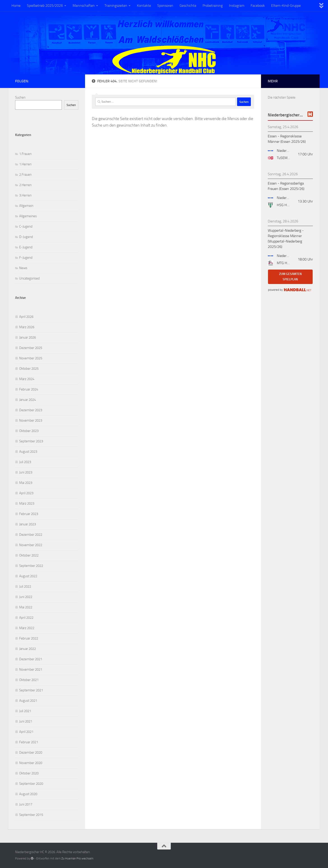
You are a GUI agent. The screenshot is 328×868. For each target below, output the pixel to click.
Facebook (258, 6)
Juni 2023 (26, 472)
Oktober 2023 (29, 431)
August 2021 (28, 701)
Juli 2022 (25, 586)
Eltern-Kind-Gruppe (286, 6)
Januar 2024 (28, 400)
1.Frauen (25, 154)
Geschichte (188, 6)
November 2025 (31, 358)
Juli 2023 (25, 462)
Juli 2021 (25, 711)
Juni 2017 (26, 804)
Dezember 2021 (31, 659)
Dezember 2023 (31, 410)
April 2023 (26, 493)
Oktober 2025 (29, 369)
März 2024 (27, 379)
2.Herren (25, 185)
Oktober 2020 (29, 773)
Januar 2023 (28, 524)
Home (16, 6)
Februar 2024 (29, 389)
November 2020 (31, 763)
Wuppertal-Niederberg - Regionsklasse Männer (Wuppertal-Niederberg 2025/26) (286, 239)
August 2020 (28, 794)
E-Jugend (26, 247)
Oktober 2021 (29, 680)
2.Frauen (25, 175)
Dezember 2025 (31, 348)
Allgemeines (28, 216)
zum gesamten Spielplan (290, 277)
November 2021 (31, 669)
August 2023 (28, 452)
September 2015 (31, 815)
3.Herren (25, 195)
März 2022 (27, 628)
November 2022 (31, 545)
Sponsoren (165, 6)
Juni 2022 (26, 597)
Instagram (237, 6)
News (23, 268)
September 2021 (31, 690)
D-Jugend (26, 237)
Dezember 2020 (31, 753)
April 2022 (26, 618)
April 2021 (26, 732)
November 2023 (31, 420)
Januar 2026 (28, 337)
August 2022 (28, 576)
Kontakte (144, 6)
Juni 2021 (26, 721)
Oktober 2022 (29, 555)
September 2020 (31, 784)
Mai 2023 (26, 483)
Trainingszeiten (116, 6)
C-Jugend (26, 226)
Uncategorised (29, 278)
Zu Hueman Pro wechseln (77, 858)
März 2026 (27, 327)
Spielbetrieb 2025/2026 (45, 6)
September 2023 (31, 441)
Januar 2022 (28, 649)
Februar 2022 (29, 638)
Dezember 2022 (31, 535)
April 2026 (26, 317)
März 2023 (27, 503)
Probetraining (213, 6)
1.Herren (25, 164)
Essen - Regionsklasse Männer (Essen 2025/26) (287, 139)
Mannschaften (84, 6)
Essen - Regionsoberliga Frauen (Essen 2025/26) (286, 186)
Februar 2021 (29, 742)
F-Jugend (26, 258)
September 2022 (31, 566)
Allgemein (26, 206)
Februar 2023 (29, 514)
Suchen (20, 97)
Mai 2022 (26, 607)
